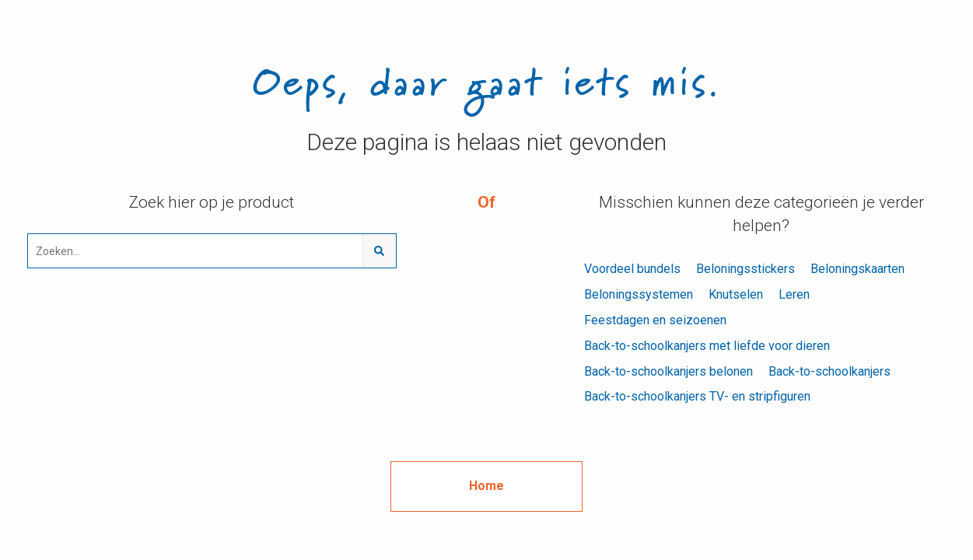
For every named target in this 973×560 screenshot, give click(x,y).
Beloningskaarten (857, 269)
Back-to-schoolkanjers (829, 371)
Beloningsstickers (745, 269)
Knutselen (736, 294)
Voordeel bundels (632, 269)
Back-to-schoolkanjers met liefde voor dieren (707, 346)
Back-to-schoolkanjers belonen (668, 371)
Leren (794, 294)
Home (486, 486)
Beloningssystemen (639, 294)
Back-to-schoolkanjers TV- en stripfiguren (697, 396)
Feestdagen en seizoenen (655, 320)
